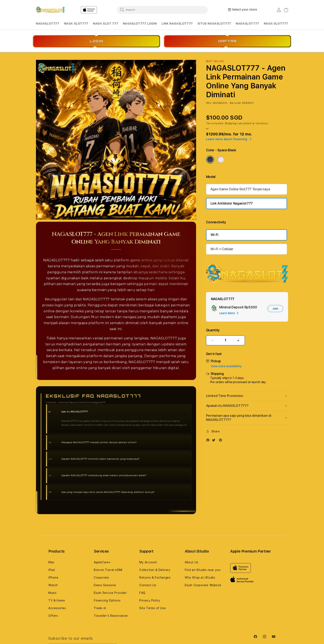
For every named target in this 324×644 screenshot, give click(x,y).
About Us (192, 562)
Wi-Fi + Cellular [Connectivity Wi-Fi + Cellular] (222, 249)
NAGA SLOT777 (76, 24)
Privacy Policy (150, 600)
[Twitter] (215, 441)
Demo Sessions (105, 585)
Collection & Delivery (155, 570)
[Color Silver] (221, 160)
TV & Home (57, 600)
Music (53, 593)
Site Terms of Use (152, 608)
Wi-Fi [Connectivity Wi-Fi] (214, 235)
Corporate (101, 578)
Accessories (57, 608)
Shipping (231, 123)
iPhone (53, 578)
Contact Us (148, 585)
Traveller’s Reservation (111, 616)
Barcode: (236, 103)
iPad (51, 570)
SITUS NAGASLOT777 (214, 24)
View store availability (226, 366)
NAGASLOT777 (48, 24)
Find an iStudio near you (203, 570)
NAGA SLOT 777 (106, 24)
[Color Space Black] (210, 160)
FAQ (142, 593)
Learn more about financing (229, 139)
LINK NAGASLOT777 (177, 24)
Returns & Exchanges (155, 578)
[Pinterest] (222, 441)
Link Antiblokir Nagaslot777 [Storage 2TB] (232, 203)
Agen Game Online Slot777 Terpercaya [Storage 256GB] (240, 189)
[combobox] (162, 10)
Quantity (213, 330)
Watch (53, 585)
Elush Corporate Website (203, 585)
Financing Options (107, 600)
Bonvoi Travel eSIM (108, 570)
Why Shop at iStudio (200, 578)
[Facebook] (209, 441)
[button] (48, 24)
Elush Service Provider (110, 593)
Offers (53, 616)
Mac (51, 562)
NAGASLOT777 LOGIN (140, 24)
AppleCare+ (102, 562)
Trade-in (100, 608)
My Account (148, 562)
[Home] (50, 10)
